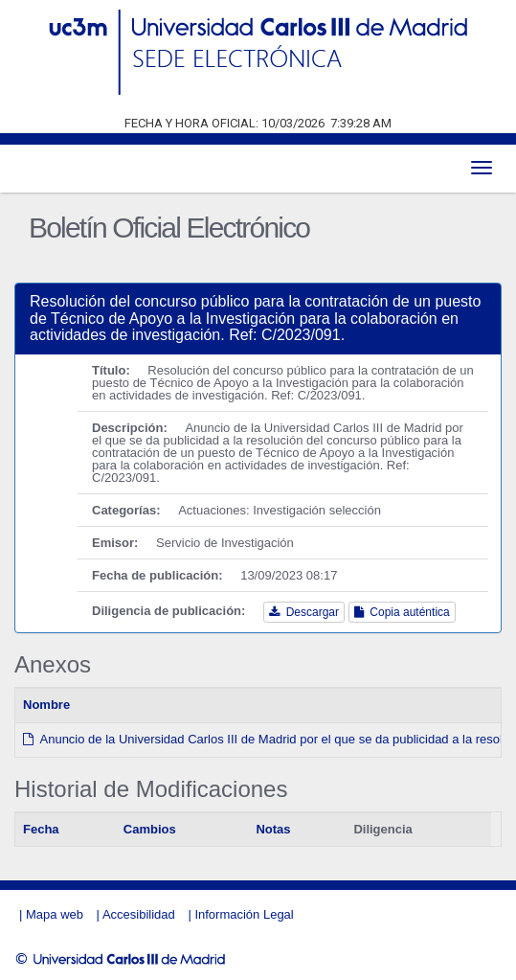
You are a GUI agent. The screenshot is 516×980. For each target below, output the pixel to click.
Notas (273, 829)
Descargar (304, 612)
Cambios (150, 829)
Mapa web (55, 914)
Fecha (41, 829)
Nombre (46, 705)
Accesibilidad (139, 914)
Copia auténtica (402, 612)
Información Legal (244, 914)
